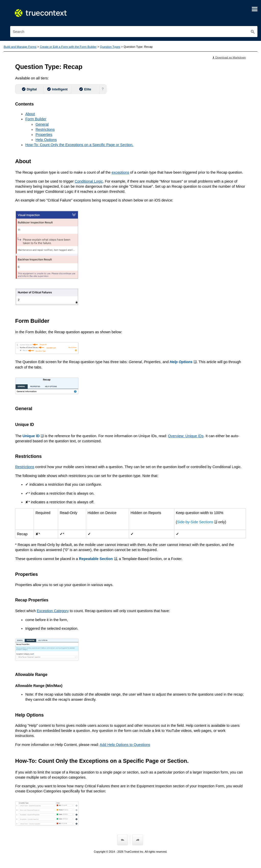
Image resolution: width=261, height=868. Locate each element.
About (30, 114)
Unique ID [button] (33, 436)
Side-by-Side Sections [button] (197, 522)
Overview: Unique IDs (186, 436)
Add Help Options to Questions (125, 745)
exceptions (120, 172)
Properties (44, 135)
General (42, 124)
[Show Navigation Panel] (255, 9)
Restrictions (45, 129)
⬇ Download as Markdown (229, 57)
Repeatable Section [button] (98, 559)
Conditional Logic (89, 181)
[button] (253, 32)
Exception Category (53, 611)
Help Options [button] (183, 362)
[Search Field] (134, 32)
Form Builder (36, 119)
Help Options (46, 140)
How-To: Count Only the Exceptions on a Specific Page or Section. (79, 145)
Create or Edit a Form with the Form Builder (68, 47)
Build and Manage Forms (20, 47)
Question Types (110, 47)
